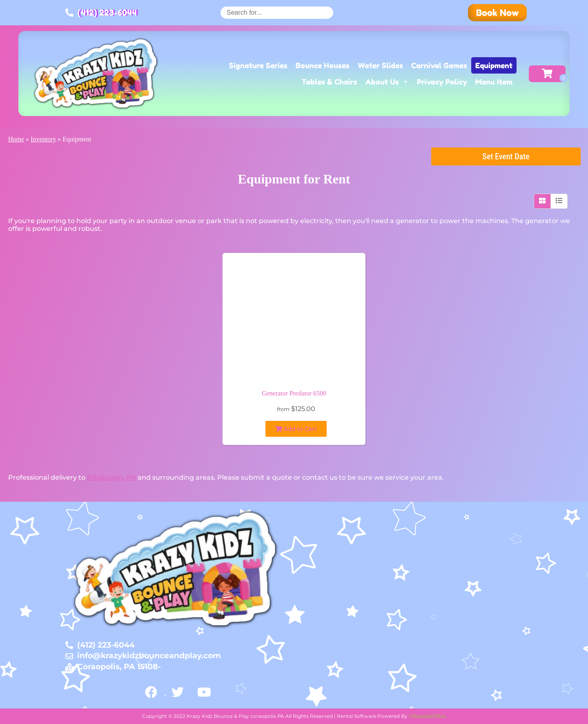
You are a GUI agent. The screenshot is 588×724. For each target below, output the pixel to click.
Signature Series (258, 65)
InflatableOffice (427, 716)
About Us (387, 82)
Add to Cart (296, 429)
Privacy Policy (442, 82)
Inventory (43, 139)
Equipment (494, 65)
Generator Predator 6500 (294, 393)
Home (16, 139)
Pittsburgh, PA (111, 477)
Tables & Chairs (329, 82)
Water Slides (380, 65)
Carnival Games (439, 65)
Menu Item (494, 82)
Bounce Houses (323, 65)
